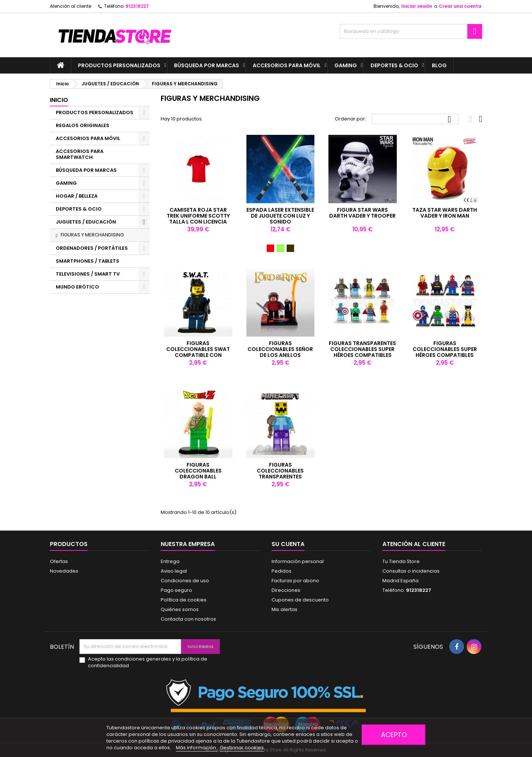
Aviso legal (174, 571)
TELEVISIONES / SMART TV (88, 274)
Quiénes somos (180, 609)
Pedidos (282, 571)
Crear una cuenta (460, 6)
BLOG (439, 65)
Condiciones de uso (185, 581)
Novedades (64, 571)
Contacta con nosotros (188, 619)
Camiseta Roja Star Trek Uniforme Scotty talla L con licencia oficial (198, 219)
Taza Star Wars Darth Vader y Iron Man (445, 213)
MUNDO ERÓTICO (77, 287)
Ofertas (59, 561)
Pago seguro (176, 590)
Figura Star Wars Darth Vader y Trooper (362, 213)
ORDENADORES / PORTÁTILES (92, 248)
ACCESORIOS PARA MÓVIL (287, 65)
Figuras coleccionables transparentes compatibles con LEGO (280, 474)
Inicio (59, 100)
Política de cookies (184, 600)
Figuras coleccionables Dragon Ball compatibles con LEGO (198, 474)
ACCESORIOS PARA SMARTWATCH (80, 154)
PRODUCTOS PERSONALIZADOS (119, 65)
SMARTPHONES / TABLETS (88, 261)
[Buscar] (411, 31)
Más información (197, 748)
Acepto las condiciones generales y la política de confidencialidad (148, 662)
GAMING (346, 65)
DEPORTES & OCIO (394, 65)
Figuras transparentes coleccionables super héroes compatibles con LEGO (362, 352)
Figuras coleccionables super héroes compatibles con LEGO (445, 352)
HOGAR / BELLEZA (77, 196)
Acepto (394, 735)
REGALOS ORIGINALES (83, 125)
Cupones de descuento (300, 600)
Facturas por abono (295, 581)
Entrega (170, 561)
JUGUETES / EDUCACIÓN (86, 222)
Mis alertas (284, 609)
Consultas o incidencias (411, 571)
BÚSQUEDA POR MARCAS (207, 65)
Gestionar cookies (242, 748)
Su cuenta (288, 544)
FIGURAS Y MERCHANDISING (92, 235)
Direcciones (286, 590)
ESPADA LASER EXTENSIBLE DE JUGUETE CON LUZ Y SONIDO (280, 216)
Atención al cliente (71, 6)
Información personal (298, 561)
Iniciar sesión (417, 6)
